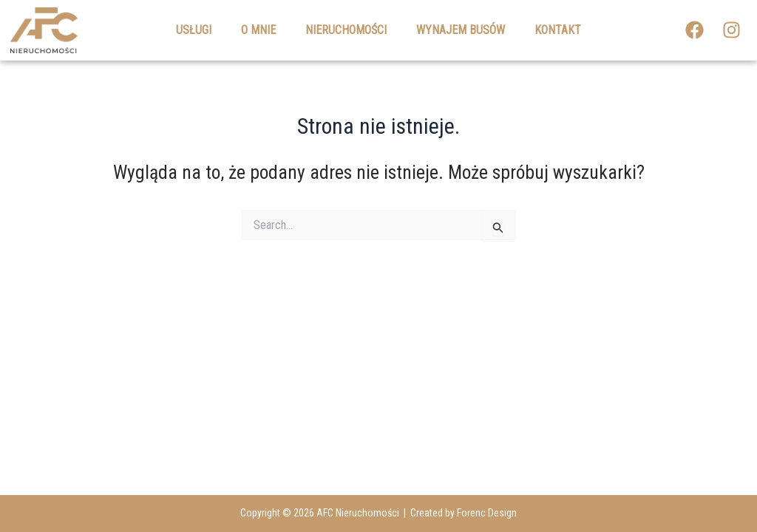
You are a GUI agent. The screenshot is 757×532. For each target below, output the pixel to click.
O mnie (258, 30)
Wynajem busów (461, 30)
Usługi (194, 30)
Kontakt (558, 30)
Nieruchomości (346, 30)
